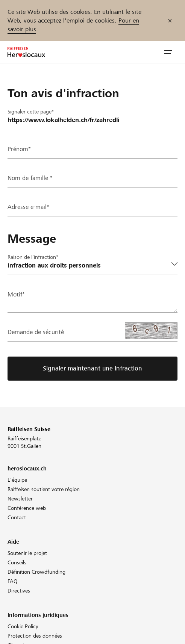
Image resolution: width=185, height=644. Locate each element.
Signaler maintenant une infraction (92, 368)
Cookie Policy (23, 626)
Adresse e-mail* (28, 207)
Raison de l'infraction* (33, 257)
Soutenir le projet (27, 553)
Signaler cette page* (31, 112)
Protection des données (35, 636)
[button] (168, 52)
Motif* (16, 294)
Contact (17, 517)
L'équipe (17, 480)
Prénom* (19, 149)
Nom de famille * (30, 178)
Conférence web (27, 508)
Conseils (17, 562)
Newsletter (20, 499)
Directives (19, 591)
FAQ (13, 581)
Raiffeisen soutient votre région (44, 489)
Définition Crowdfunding (36, 572)
